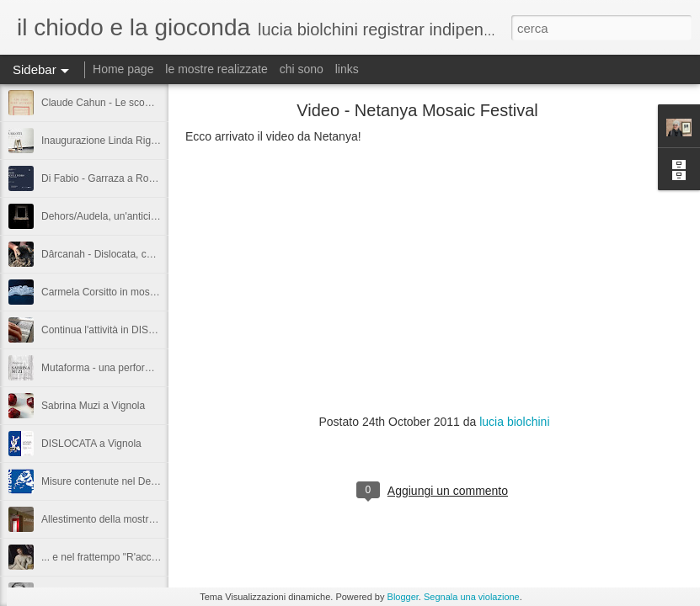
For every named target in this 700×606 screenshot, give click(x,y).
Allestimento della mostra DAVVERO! (125, 519)
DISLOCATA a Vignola (91, 444)
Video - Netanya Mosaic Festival (417, 110)
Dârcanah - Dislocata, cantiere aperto (125, 254)
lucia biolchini (514, 422)
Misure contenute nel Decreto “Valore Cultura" (144, 481)
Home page (123, 69)
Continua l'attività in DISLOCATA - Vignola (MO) (148, 330)
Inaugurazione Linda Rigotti (103, 141)
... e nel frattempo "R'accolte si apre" (123, 557)
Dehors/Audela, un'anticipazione (114, 216)
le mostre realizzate (216, 69)
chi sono (302, 69)
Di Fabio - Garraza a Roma (102, 178)
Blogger (403, 597)
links (347, 69)
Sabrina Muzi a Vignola (93, 406)
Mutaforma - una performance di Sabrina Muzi (144, 368)
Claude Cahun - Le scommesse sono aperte (140, 103)
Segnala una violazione (472, 597)
